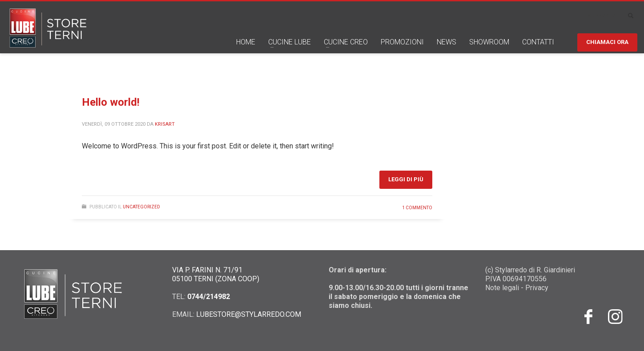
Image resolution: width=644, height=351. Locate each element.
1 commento (417, 208)
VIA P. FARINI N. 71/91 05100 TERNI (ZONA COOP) (216, 274)
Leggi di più (406, 179)
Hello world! (111, 102)
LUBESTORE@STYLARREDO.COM (249, 314)
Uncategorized (141, 207)
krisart (165, 124)
